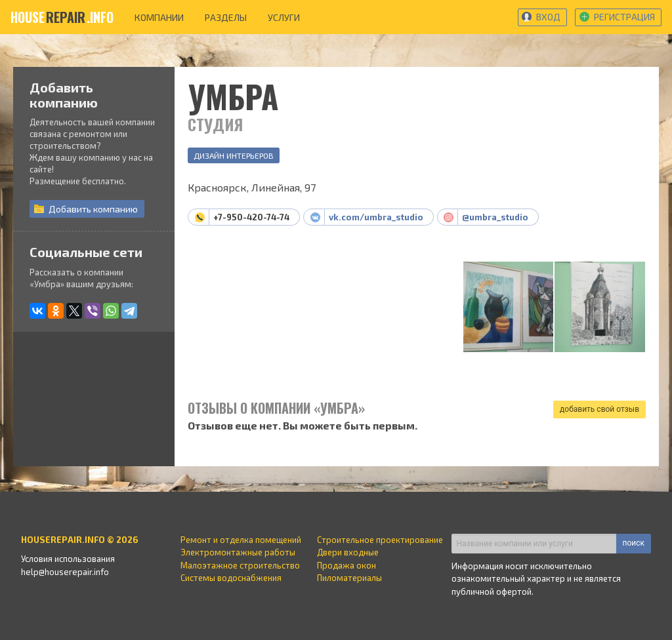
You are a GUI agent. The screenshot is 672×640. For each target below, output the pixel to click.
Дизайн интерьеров (234, 155)
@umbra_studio (495, 217)
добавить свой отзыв (599, 409)
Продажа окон (346, 565)
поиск (634, 543)
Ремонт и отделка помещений (241, 540)
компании (159, 17)
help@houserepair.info (65, 572)
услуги (284, 17)
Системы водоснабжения (231, 578)
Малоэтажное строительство (240, 565)
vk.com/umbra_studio (376, 217)
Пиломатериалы (349, 578)
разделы (226, 17)
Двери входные (348, 552)
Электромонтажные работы (238, 552)
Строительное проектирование (380, 540)
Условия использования (68, 559)
